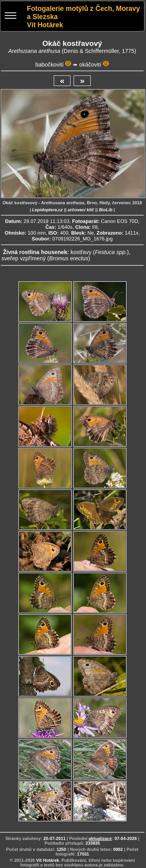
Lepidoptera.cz (47, 210)
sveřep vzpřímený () (46, 258)
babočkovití (50, 65)
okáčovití (90, 65)
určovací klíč (81, 210)
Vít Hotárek (48, 860)
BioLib (106, 210)
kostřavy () (100, 252)
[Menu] (11, 17)
